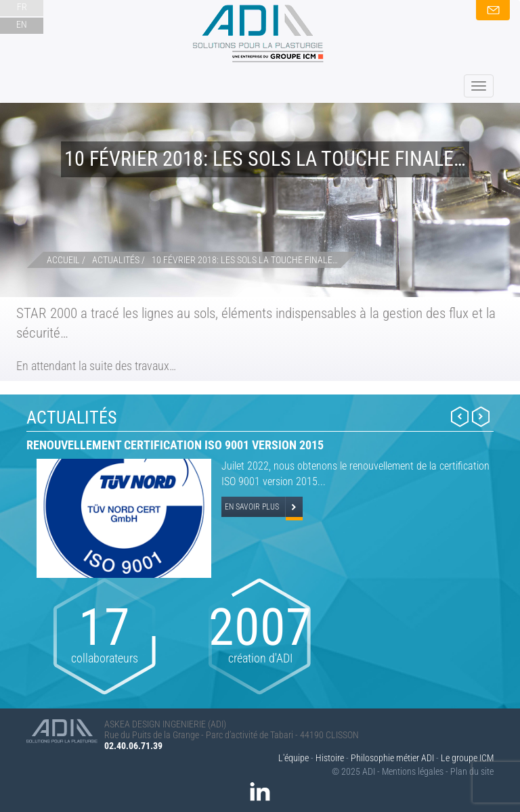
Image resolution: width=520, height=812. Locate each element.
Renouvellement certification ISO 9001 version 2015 (175, 445)
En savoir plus (252, 507)
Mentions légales (413, 771)
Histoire (330, 758)
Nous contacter (493, 10)
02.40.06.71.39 (133, 746)
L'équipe (294, 758)
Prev (460, 416)
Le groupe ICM (467, 758)
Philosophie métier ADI (392, 758)
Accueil (63, 260)
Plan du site (472, 771)
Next (481, 416)
